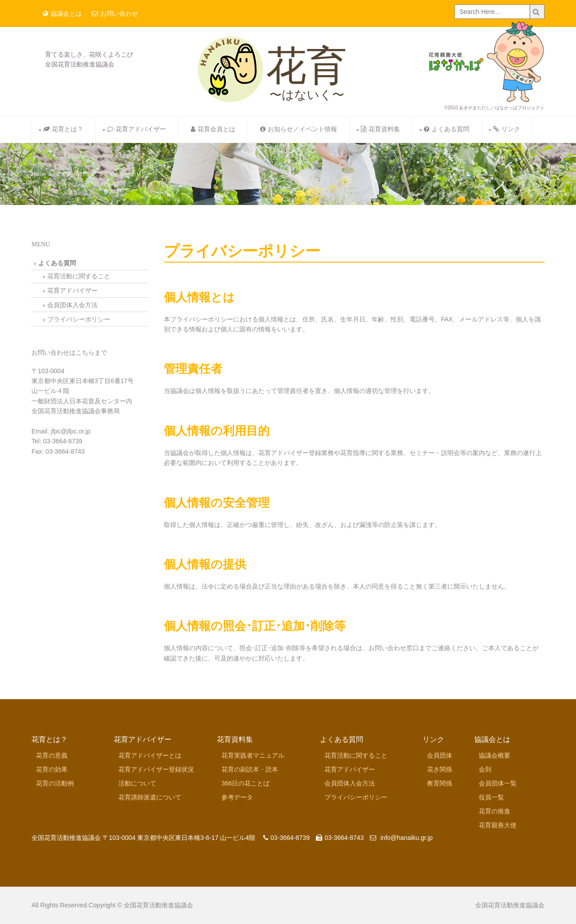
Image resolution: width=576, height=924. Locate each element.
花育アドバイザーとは (150, 755)
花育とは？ (63, 129)
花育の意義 (52, 755)
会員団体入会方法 (72, 305)
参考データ (237, 797)
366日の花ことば (245, 783)
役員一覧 (491, 797)
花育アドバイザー (137, 129)
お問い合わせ (115, 13)
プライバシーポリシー (125, 174)
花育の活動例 (55, 783)
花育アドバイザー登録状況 (156, 769)
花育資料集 (380, 129)
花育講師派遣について (150, 797)
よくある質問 (447, 129)
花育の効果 (52, 769)
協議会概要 (495, 755)
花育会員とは (213, 129)
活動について (137, 783)
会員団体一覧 (498, 783)
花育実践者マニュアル (253, 755)
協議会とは (62, 13)
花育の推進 (495, 811)
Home (39, 174)
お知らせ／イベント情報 (299, 129)
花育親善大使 (498, 825)
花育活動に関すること (79, 276)
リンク (507, 129)
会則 (485, 769)
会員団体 (440, 755)
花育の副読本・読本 (250, 769)
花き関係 (440, 769)
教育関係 (440, 783)
